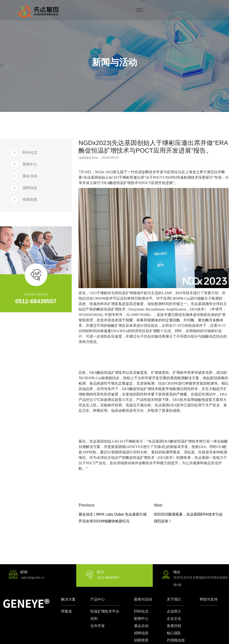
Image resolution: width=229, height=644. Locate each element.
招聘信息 (30, 188)
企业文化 (174, 619)
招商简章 (30, 200)
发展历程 (174, 626)
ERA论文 (30, 153)
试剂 (94, 619)
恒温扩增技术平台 (105, 611)
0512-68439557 (36, 301)
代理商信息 (176, 640)
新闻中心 (30, 164)
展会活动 (30, 176)
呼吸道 (67, 611)
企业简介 (174, 611)
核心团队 (174, 633)
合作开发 (98, 626)
